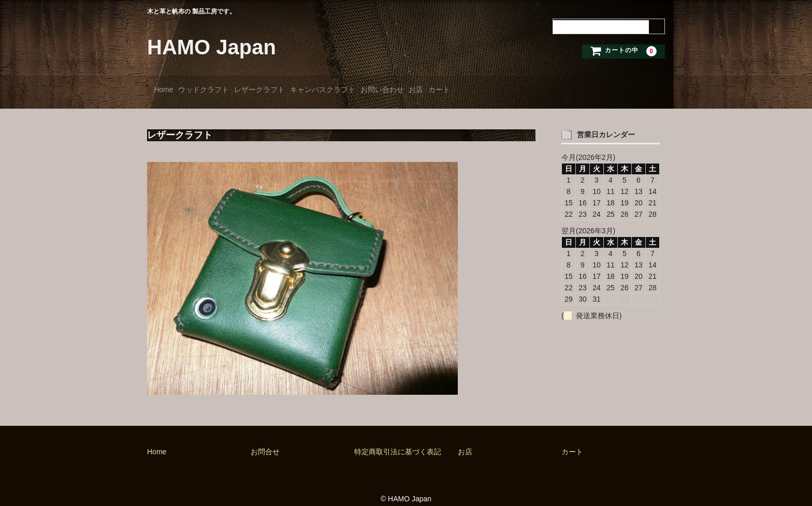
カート (540, 86)
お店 (501, 86)
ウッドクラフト (224, 86)
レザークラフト (296, 86)
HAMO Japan (212, 47)
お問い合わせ (451, 86)
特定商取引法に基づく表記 (398, 440)
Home (168, 86)
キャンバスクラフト (375, 86)
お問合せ (265, 440)
